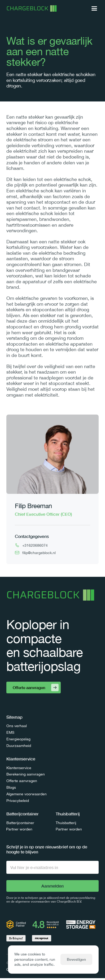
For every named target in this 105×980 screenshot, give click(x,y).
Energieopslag (18, 739)
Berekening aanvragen (26, 774)
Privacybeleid (18, 801)
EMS (10, 732)
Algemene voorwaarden (27, 794)
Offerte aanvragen (22, 781)
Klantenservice (19, 768)
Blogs (11, 787)
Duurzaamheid (19, 746)
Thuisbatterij (66, 823)
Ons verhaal (17, 726)
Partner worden (19, 829)
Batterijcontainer (20, 823)
